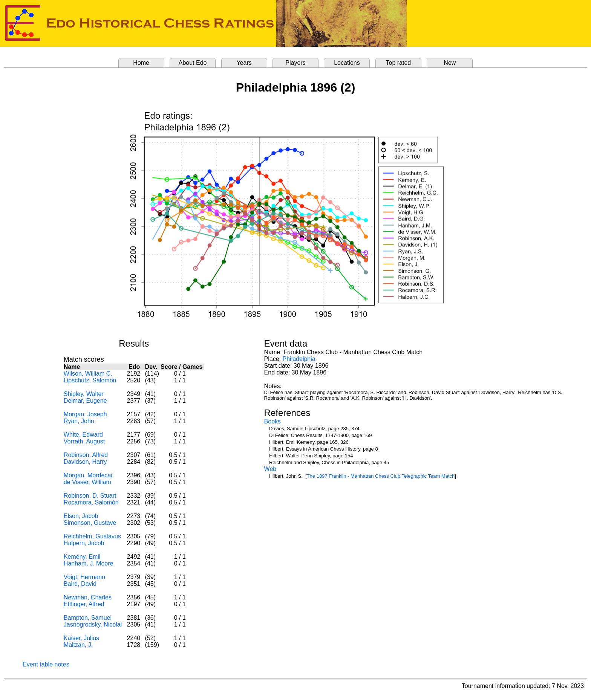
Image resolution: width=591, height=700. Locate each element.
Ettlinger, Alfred (84, 604)
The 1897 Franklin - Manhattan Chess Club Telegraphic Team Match (381, 476)
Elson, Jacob (81, 516)
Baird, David (80, 584)
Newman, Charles (88, 597)
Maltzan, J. (78, 645)
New (450, 63)
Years (244, 63)
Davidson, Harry (85, 462)
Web (270, 469)
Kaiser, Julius (81, 638)
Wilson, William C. (88, 374)
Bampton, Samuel (88, 618)
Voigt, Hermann (84, 577)
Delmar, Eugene (85, 401)
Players (295, 63)
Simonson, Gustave (90, 523)
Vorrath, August (84, 441)
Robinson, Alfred (86, 455)
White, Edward (83, 435)
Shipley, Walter (84, 394)
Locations (347, 63)
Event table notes (46, 664)
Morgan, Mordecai (88, 475)
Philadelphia (299, 359)
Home (141, 63)
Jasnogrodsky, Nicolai (93, 624)
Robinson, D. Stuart (90, 496)
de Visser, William (87, 482)
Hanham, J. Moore (89, 563)
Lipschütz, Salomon (90, 380)
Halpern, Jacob (84, 543)
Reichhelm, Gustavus (92, 536)
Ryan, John (79, 421)
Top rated (399, 63)
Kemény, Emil (82, 557)
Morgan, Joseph (85, 414)
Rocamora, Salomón (91, 502)
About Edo (193, 63)
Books (273, 421)
